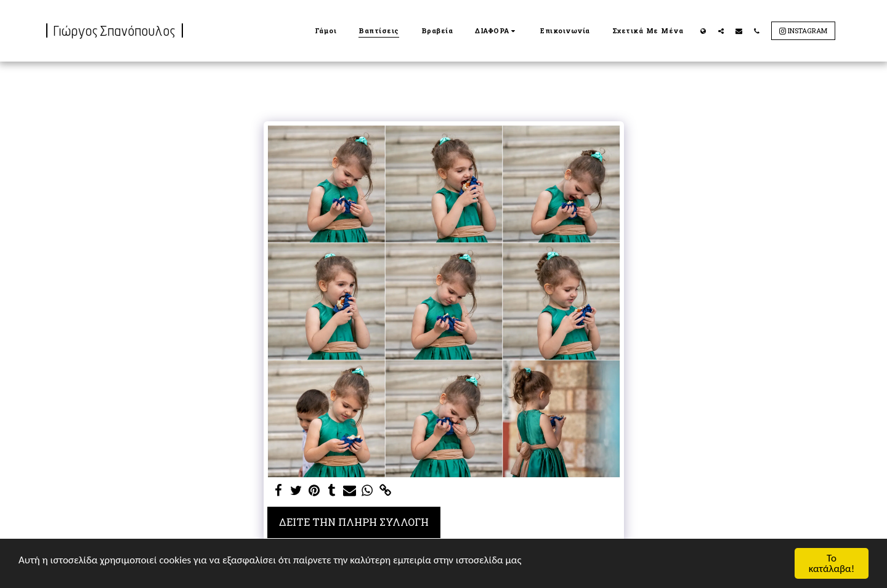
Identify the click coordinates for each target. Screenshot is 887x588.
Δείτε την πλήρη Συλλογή (354, 522)
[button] (496, 30)
